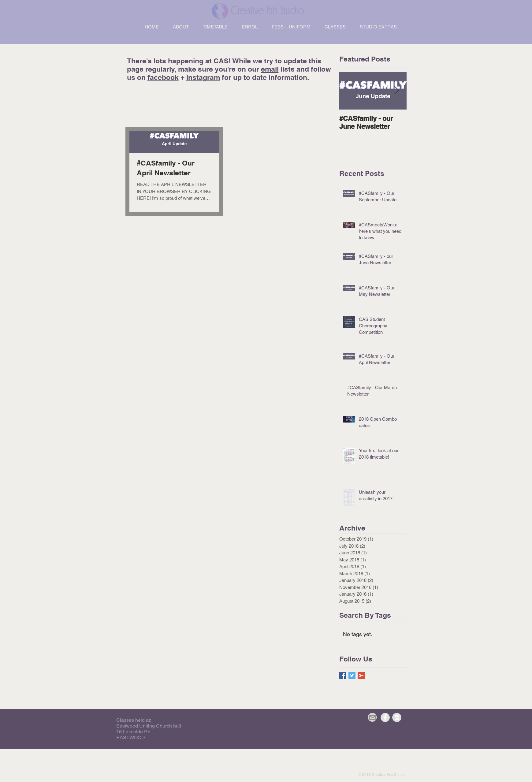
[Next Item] (397, 91)
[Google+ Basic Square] (361, 675)
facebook (163, 77)
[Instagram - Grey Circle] (397, 717)
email (270, 69)
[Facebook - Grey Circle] (385, 717)
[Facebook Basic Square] (343, 675)
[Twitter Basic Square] (352, 675)
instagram (203, 77)
